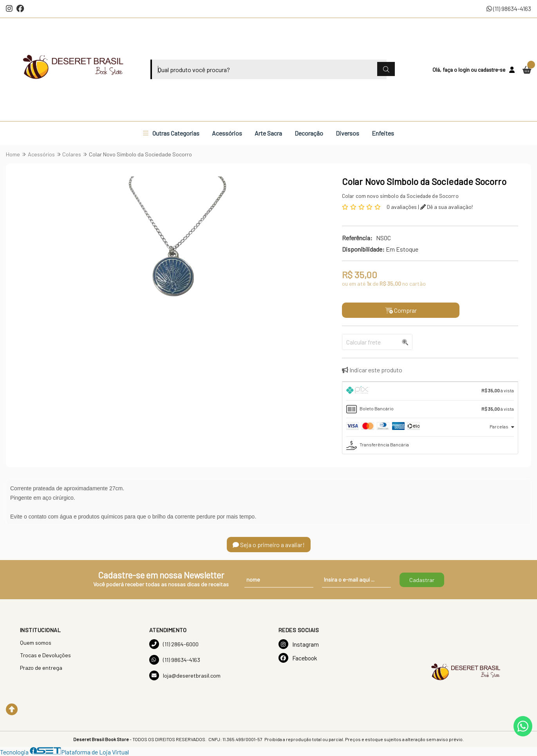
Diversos (347, 133)
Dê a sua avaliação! (447, 207)
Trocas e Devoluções (45, 655)
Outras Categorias (171, 133)
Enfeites (383, 133)
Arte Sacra (268, 133)
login (465, 70)
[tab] (430, 391)
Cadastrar (422, 580)
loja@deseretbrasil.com (185, 675)
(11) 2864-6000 (174, 644)
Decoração (309, 133)
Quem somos (36, 643)
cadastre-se (492, 70)
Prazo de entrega (41, 668)
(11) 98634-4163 (509, 8)
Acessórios (227, 133)
